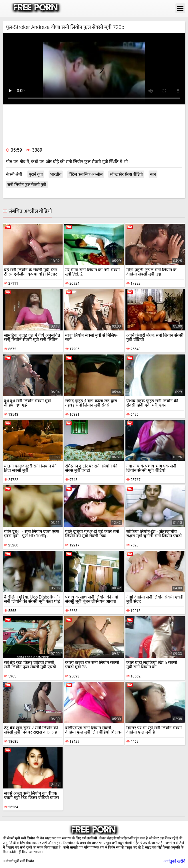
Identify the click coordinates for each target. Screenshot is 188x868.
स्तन (153, 174)
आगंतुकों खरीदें (174, 861)
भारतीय (56, 174)
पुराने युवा (36, 174)
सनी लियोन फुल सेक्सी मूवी (27, 185)
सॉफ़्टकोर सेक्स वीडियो (126, 174)
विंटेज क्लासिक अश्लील (86, 174)
